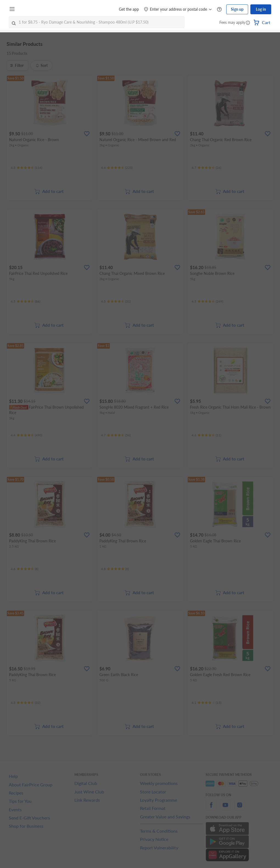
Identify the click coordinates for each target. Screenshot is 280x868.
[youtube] (225, 808)
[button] (248, 23)
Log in (261, 9)
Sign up (237, 9)
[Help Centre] (219, 9)
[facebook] (211, 808)
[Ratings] (26, 168)
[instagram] (240, 808)
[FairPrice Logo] (33, 9)
